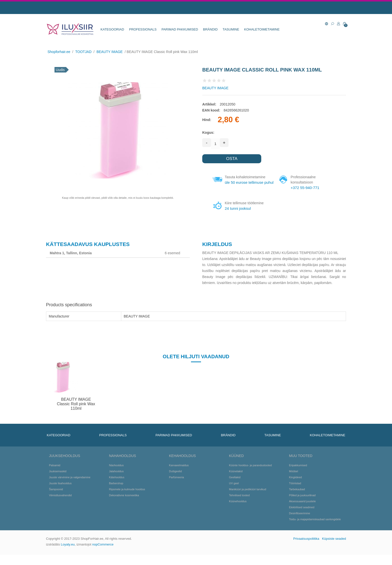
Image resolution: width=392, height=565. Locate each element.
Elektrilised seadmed (302, 517)
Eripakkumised (298, 475)
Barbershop (116, 493)
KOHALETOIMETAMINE (262, 29)
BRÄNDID (210, 29)
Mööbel (293, 481)
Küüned (236, 466)
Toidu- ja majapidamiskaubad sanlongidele (315, 529)
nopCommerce (103, 555)
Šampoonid (56, 499)
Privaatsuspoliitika (306, 549)
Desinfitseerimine (299, 523)
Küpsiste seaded (334, 549)
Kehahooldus (182, 466)
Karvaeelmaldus (179, 475)
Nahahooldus (122, 466)
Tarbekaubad (297, 499)
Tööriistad (295, 493)
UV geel (234, 493)
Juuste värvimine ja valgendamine (70, 487)
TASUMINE (231, 29)
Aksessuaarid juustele (302, 511)
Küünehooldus (238, 511)
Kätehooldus (117, 487)
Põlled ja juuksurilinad (302, 505)
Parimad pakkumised (180, 29)
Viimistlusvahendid (60, 505)
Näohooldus (116, 475)
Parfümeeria (176, 487)
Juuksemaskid (58, 481)
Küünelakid (236, 481)
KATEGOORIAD (112, 29)
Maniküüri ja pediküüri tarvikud (248, 499)
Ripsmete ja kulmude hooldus (127, 499)
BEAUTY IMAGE (215, 88)
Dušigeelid (175, 481)
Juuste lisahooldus (60, 493)
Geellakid (235, 487)
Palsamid (55, 475)
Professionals (143, 29)
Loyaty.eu (68, 555)
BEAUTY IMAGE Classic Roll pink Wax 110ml (76, 414)
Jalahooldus (116, 481)
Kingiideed (295, 487)
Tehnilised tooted (239, 505)
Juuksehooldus (64, 466)
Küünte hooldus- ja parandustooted (250, 475)
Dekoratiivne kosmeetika (124, 505)
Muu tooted (301, 466)
